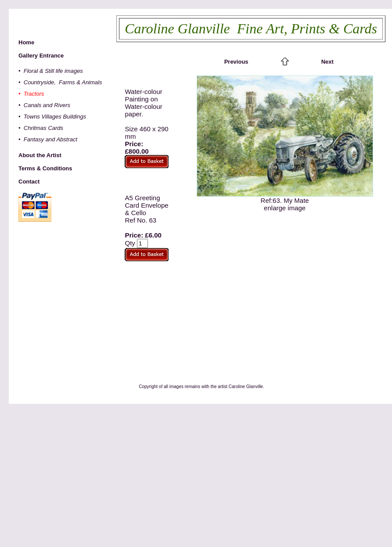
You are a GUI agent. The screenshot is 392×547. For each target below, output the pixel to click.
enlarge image (285, 208)
